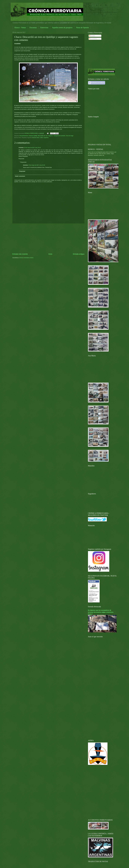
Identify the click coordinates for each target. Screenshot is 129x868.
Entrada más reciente (20, 254)
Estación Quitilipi (33, 136)
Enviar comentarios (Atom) (27, 258)
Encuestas (33, 28)
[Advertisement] (48, 238)
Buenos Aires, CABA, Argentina (40, 138)
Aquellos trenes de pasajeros (62, 28)
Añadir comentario (20, 176)
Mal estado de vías (43, 136)
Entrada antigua (79, 254)
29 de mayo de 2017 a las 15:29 (37, 165)
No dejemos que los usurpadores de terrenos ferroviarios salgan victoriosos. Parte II (101, 612)
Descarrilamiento (24, 136)
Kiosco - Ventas (20, 28)
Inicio (50, 254)
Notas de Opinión (82, 28)
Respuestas (23, 162)
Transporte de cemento (59, 136)
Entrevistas (44, 28)
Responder (21, 159)
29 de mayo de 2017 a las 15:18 (32, 148)
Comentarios (93, 39)
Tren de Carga (70, 136)
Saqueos (50, 136)
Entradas (92, 36)
